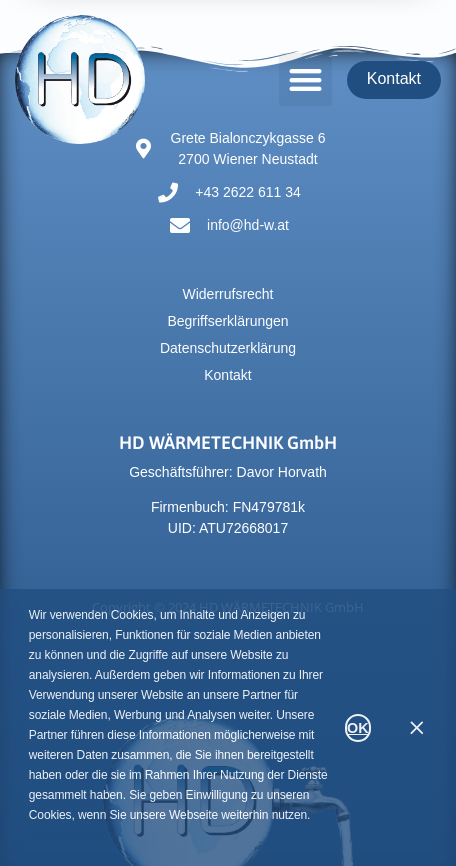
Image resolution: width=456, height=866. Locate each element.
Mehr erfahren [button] (68, 838)
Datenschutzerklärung (228, 348)
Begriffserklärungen (227, 321)
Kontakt (227, 375)
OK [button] (358, 728)
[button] (305, 79)
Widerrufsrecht (227, 294)
